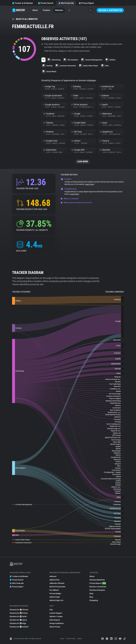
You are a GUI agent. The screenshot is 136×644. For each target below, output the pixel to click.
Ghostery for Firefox (19, 613)
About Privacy (55, 627)
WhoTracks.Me (66, 3)
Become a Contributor (110, 10)
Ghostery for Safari (18, 616)
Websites (59, 10)
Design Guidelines (57, 623)
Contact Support (56, 613)
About (35, 10)
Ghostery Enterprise (97, 590)
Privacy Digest (86, 3)
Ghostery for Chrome (19, 610)
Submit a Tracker (56, 616)
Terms (62, 639)
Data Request (55, 620)
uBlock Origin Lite (56, 600)
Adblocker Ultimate (57, 583)
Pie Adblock (54, 590)
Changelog (94, 600)
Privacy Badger (55, 594)
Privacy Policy (71, 639)
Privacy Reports (98, 583)
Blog (91, 597)
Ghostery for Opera (18, 620)
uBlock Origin (55, 597)
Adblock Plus (54, 580)
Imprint (80, 639)
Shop (91, 594)
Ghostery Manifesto (97, 580)
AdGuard (53, 576)
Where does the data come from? (76, 203)
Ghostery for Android (19, 627)
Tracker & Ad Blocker (23, 3)
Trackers (46, 10)
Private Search (46, 3)
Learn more (90, 184)
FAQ (51, 610)
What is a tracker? (70, 199)
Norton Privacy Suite (57, 587)
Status (92, 576)
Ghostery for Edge (18, 623)
